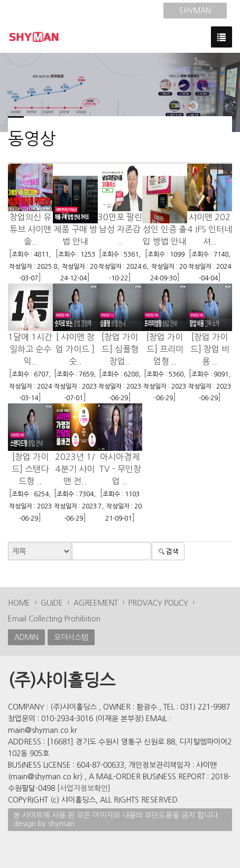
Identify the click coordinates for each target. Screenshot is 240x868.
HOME (19, 603)
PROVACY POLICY (158, 603)
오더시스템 (71, 637)
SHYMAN (195, 11)
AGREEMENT (96, 603)
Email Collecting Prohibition (54, 619)
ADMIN (26, 637)
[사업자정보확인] (84, 788)
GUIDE (52, 603)
